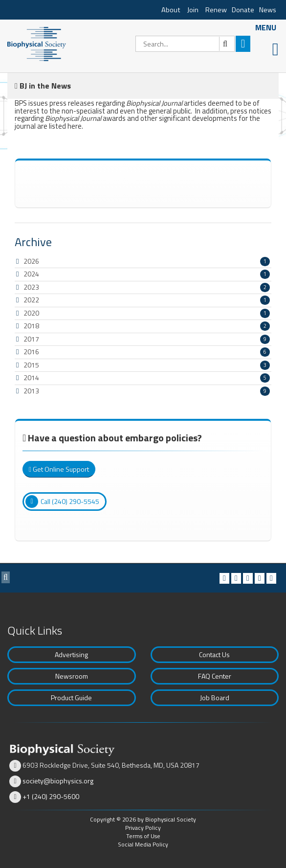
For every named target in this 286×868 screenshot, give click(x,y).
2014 (31, 377)
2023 (31, 287)
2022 (31, 300)
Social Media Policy (143, 844)
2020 (31, 313)
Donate (243, 10)
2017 (31, 339)
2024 (31, 274)
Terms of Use (143, 836)
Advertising (71, 654)
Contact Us (214, 654)
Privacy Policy (143, 828)
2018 (31, 326)
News (268, 10)
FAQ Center (215, 676)
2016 (31, 352)
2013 (31, 391)
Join (193, 10)
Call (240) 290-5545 (62, 502)
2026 (31, 261)
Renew (216, 10)
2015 (31, 365)
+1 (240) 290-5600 (51, 796)
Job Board (215, 697)
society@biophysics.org (58, 781)
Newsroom (72, 676)
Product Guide (71, 697)
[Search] (185, 44)
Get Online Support (59, 469)
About (171, 10)
